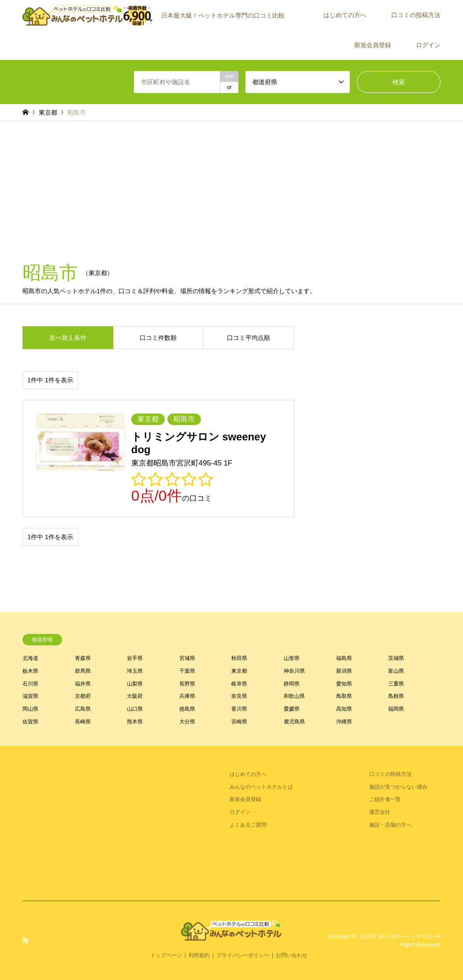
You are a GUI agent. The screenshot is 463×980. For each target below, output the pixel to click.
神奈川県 (294, 671)
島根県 (396, 696)
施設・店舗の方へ (390, 825)
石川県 (30, 684)
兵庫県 (187, 696)
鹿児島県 (294, 722)
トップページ (166, 955)
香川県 (239, 709)
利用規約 (199, 955)
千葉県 (187, 671)
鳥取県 (344, 696)
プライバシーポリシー (243, 955)
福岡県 (396, 709)
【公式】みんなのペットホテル (395, 936)
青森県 (83, 658)
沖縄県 (344, 722)
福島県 (344, 658)
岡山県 (30, 709)
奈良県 (239, 696)
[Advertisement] (231, 187)
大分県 (187, 722)
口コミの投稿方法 (416, 15)
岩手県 (135, 658)
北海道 (30, 658)
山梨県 (135, 684)
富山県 (396, 671)
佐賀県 (30, 722)
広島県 (83, 709)
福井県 (83, 684)
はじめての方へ (345, 15)
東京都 (239, 671)
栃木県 (30, 671)
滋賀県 (30, 696)
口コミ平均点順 (248, 338)
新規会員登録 (373, 45)
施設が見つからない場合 (398, 787)
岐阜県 (239, 684)
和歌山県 (294, 696)
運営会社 (380, 812)
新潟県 (344, 671)
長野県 (187, 684)
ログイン (428, 45)
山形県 (292, 658)
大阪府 (135, 696)
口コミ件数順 (158, 338)
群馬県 (83, 671)
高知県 (344, 709)
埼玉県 (135, 671)
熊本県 (135, 722)
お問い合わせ (292, 955)
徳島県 (187, 709)
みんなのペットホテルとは (261, 787)
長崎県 (83, 722)
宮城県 (187, 658)
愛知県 (344, 684)
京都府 (83, 696)
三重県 (396, 684)
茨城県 (396, 658)
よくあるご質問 (248, 825)
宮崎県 (239, 722)
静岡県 (292, 684)
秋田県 (239, 658)
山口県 (135, 709)
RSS (26, 940)
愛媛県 (292, 709)
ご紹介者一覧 (385, 799)
